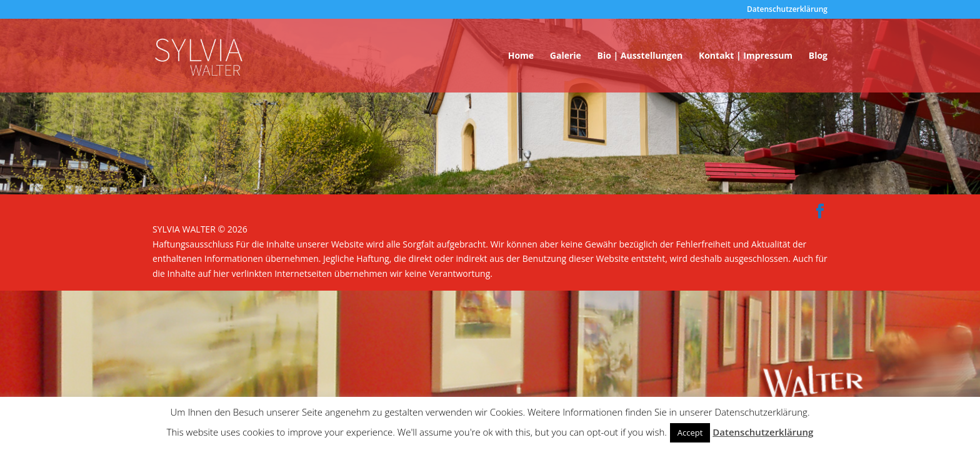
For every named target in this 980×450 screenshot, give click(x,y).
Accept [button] (690, 432)
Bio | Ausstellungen (640, 56)
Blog (818, 56)
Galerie (566, 56)
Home (521, 56)
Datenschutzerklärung (787, 10)
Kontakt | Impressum (746, 56)
